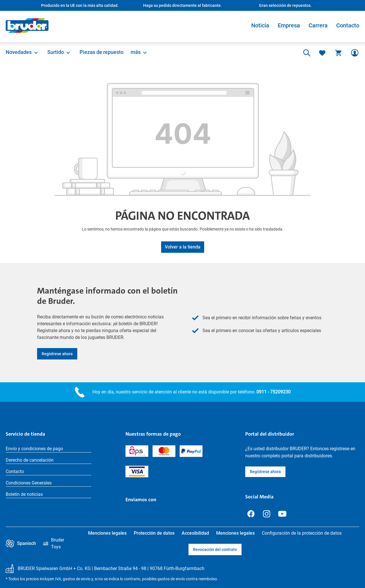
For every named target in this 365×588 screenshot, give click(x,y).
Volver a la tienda (183, 247)
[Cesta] (338, 53)
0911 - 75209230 (273, 392)
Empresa (289, 25)
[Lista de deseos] (322, 53)
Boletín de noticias (24, 494)
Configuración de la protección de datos (302, 533)
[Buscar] (306, 53)
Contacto (348, 25)
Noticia (260, 25)
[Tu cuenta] (355, 53)
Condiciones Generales (29, 483)
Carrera (318, 25)
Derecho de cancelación (30, 460)
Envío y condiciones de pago (34, 449)
